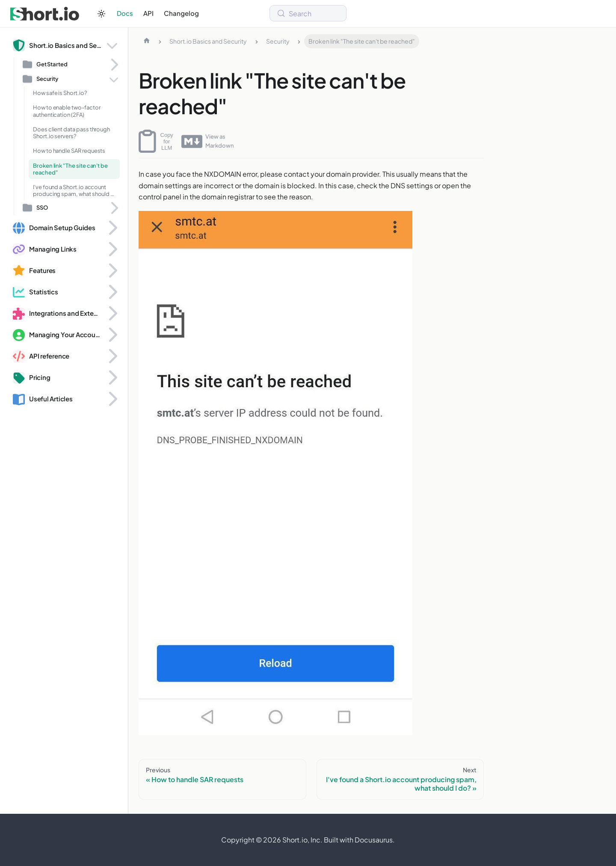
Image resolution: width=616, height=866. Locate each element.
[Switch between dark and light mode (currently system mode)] (101, 14)
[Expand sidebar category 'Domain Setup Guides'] (112, 228)
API (148, 13)
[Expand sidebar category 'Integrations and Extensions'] (112, 314)
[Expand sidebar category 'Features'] (112, 271)
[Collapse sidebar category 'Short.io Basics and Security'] (112, 45)
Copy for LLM (156, 141)
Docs (125, 13)
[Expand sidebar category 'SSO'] (114, 208)
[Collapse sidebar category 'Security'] (114, 79)
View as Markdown (207, 141)
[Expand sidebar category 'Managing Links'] (112, 249)
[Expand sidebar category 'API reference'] (112, 356)
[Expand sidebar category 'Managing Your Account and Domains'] (112, 335)
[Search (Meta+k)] (308, 13)
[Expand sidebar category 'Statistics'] (112, 292)
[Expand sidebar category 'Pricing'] (112, 378)
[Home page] (147, 41)
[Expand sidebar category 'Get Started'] (114, 65)
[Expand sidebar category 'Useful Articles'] (112, 399)
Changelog (181, 13)
